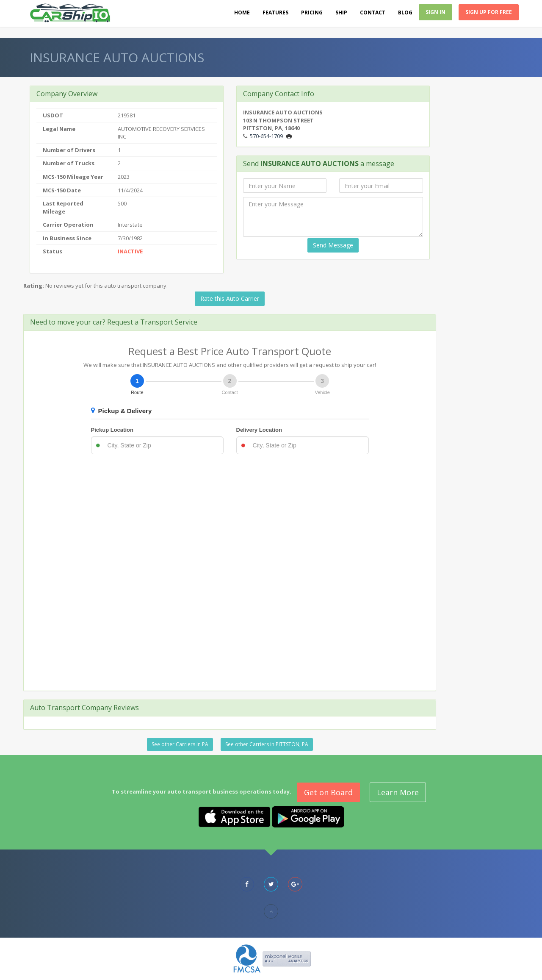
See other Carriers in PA (180, 744)
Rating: (34, 286)
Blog (405, 12)
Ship (341, 12)
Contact (373, 12)
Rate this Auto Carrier (230, 298)
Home (242, 12)
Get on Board (328, 792)
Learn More (398, 792)
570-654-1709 (266, 136)
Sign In (436, 12)
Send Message (333, 245)
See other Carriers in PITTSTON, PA (267, 744)
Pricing (312, 12)
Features (275, 12)
